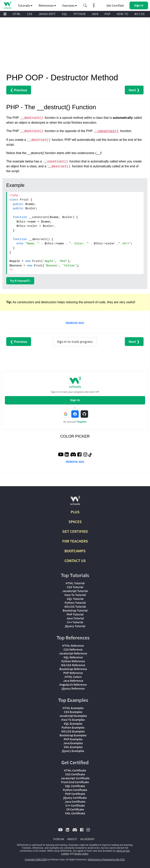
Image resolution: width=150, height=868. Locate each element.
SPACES (75, 522)
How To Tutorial (75, 595)
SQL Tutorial (75, 599)
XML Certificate (75, 813)
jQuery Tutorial (75, 626)
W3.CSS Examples (73, 731)
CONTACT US (75, 561)
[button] (85, 5)
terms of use (123, 851)
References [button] (47, 5)
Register (82, 422)
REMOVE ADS (75, 323)
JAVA (95, 14)
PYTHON (80, 14)
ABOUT (72, 839)
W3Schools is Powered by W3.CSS (106, 860)
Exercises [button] (70, 5)
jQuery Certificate (75, 798)
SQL (65, 14)
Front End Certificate (75, 782)
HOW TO (122, 14)
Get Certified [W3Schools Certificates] (115, 5)
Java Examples (73, 743)
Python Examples (73, 727)
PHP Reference (73, 673)
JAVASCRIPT (47, 14)
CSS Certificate (75, 774)
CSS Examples (73, 712)
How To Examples (73, 720)
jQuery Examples (73, 751)
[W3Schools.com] (75, 502)
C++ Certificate (75, 805)
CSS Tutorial (75, 587)
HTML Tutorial (75, 583)
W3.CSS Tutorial (75, 606)
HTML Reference (73, 645)
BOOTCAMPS (75, 551)
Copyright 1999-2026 (36, 860)
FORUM (59, 839)
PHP (108, 14)
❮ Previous (19, 90)
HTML (17, 14)
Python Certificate (75, 790)
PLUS (75, 512)
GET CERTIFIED (75, 531)
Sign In (75, 400)
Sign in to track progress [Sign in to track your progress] (75, 342)
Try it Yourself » (20, 281)
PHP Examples (73, 739)
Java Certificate (75, 802)
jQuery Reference (73, 688)
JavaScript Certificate (75, 778)
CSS (30, 14)
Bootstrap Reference (73, 669)
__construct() (106, 131)
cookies (65, 854)
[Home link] (7, 5)
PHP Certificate (75, 794)
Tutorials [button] (25, 5)
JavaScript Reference (73, 653)
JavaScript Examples (73, 716)
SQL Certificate (75, 786)
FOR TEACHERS (75, 541)
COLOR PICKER (75, 436)
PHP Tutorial (75, 614)
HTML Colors (73, 677)
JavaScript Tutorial (75, 591)
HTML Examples (73, 708)
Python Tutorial (75, 603)
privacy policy (81, 854)
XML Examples (73, 747)
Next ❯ (134, 90)
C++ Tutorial (75, 622)
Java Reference (73, 681)
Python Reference (73, 661)
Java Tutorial (75, 618)
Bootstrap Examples (73, 735)
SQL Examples (73, 723)
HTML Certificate (75, 770)
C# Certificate (75, 809)
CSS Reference (73, 649)
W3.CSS (140, 14)
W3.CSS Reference (73, 665)
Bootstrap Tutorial (75, 610)
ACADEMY (87, 839)
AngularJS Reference (73, 684)
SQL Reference (73, 657)
